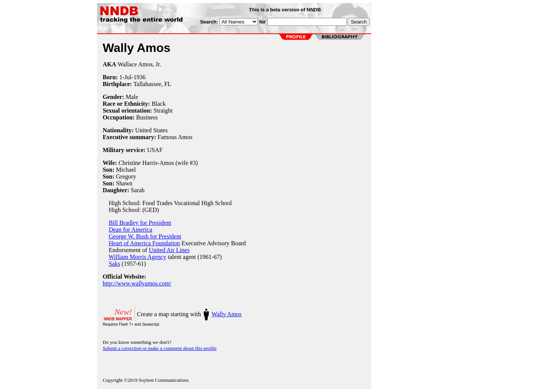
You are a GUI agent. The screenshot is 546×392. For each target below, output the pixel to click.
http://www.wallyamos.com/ (137, 283)
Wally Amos (227, 314)
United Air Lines (169, 250)
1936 (140, 77)
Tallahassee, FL (152, 84)
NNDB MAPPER (118, 319)
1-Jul (126, 77)
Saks (115, 264)
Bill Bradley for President (140, 223)
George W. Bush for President (145, 236)
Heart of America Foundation (144, 243)
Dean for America (131, 230)
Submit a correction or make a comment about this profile (160, 348)
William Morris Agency (137, 257)
